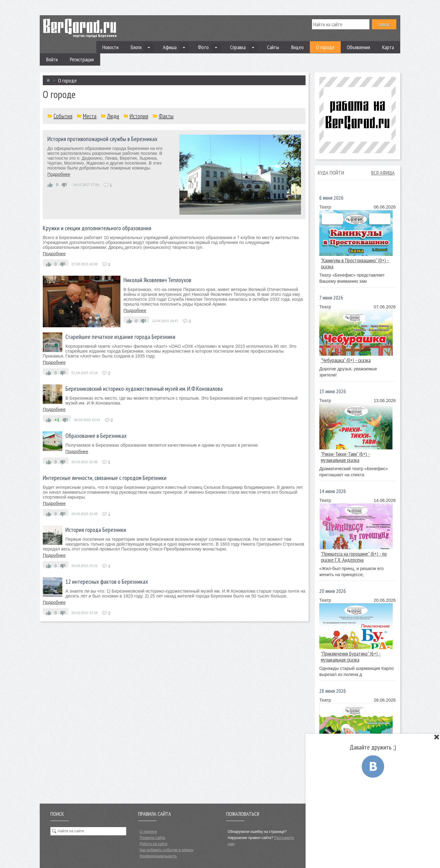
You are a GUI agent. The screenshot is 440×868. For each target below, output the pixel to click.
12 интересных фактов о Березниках (107, 582)
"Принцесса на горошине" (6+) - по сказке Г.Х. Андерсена (354, 557)
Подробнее (59, 174)
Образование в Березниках (96, 436)
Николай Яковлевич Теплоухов (157, 280)
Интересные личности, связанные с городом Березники (105, 478)
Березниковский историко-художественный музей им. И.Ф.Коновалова (144, 389)
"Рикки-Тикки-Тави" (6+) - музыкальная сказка (345, 457)
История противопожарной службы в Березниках (102, 139)
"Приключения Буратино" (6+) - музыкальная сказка (351, 657)
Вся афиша (383, 173)
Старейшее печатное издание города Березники (120, 337)
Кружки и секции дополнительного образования (97, 228)
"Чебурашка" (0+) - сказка (346, 360)
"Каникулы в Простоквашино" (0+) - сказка (355, 263)
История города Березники (96, 530)
